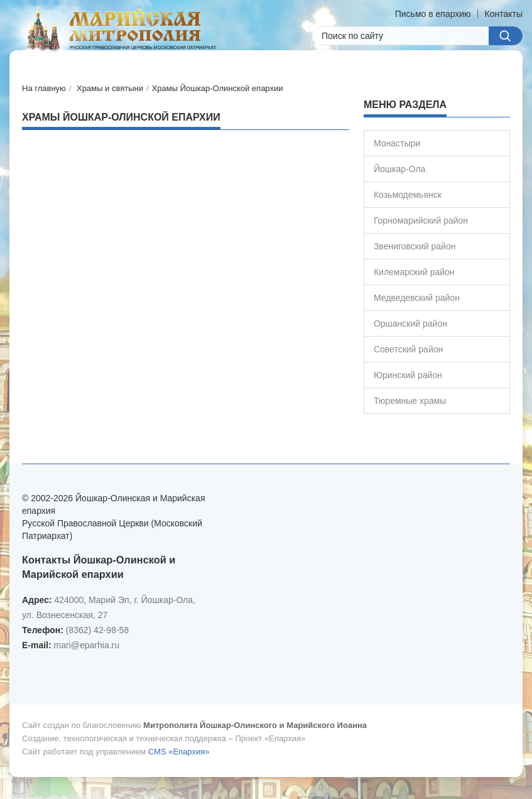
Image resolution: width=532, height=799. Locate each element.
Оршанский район (410, 323)
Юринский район (408, 375)
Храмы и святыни (110, 88)
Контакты (504, 14)
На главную (44, 88)
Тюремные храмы (410, 401)
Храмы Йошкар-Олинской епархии (218, 88)
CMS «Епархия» (179, 752)
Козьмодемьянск (408, 195)
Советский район (408, 349)
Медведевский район (417, 298)
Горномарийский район (421, 220)
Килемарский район (414, 272)
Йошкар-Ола (399, 169)
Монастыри (397, 143)
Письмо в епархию (433, 14)
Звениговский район (415, 246)
